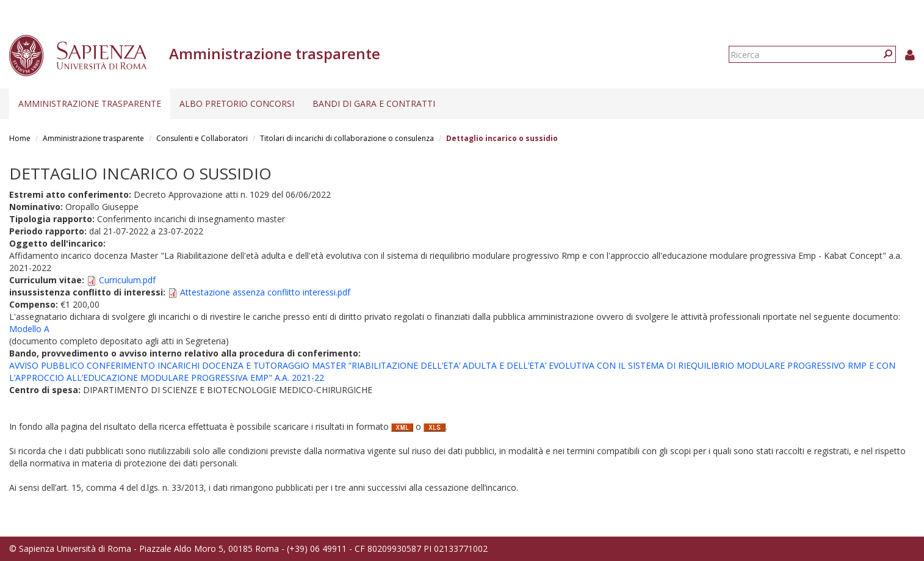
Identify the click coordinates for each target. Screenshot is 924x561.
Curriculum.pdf (127, 280)
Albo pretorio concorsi (237, 103)
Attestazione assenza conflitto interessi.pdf (265, 292)
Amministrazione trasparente (90, 103)
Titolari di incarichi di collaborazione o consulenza (347, 138)
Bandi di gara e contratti (374, 103)
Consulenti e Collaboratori (202, 138)
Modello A (29, 329)
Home (20, 138)
